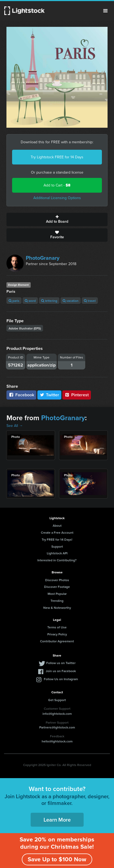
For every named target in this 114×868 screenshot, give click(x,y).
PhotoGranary (43, 258)
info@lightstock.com (57, 714)
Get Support (57, 700)
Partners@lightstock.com (57, 727)
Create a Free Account (57, 532)
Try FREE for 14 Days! (57, 539)
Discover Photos (57, 580)
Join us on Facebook (61, 671)
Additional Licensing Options (57, 198)
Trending (57, 601)
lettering (49, 301)
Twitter (49, 395)
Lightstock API (57, 553)
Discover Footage (57, 587)
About (57, 525)
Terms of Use (57, 627)
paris (14, 301)
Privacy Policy (57, 634)
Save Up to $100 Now (57, 859)
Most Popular (57, 594)
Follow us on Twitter (61, 663)
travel (90, 301)
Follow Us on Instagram (61, 679)
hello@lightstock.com (57, 741)
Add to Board (57, 219)
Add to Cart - (57, 185)
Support (57, 546)
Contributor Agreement (57, 641)
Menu (105, 11)
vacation (71, 301)
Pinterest (77, 395)
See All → (15, 426)
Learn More (57, 820)
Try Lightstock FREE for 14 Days (57, 157)
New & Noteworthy (57, 608)
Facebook (21, 395)
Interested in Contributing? (57, 560)
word (30, 301)
